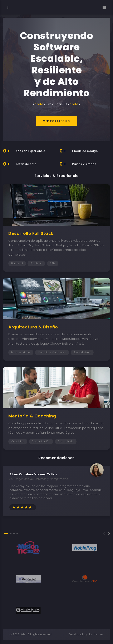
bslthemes (97, 634)
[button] (6, 534)
